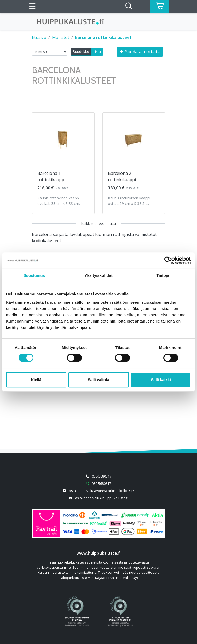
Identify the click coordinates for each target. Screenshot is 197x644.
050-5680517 (102, 476)
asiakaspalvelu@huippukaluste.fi (102, 498)
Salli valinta (99, 380)
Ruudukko (81, 51)
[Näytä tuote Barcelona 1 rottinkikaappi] (63, 139)
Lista (97, 51)
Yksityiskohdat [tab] (98, 275)
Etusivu (39, 37)
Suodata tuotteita (140, 52)
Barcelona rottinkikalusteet (103, 37)
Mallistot (61, 37)
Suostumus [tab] (34, 275)
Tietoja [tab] (163, 275)
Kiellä (36, 380)
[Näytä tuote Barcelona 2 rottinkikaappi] (134, 139)
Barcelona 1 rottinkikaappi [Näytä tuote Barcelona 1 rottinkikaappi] (51, 176)
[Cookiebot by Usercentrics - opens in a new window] (168, 260)
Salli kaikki (161, 380)
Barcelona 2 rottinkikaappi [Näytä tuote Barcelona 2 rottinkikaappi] (122, 176)
